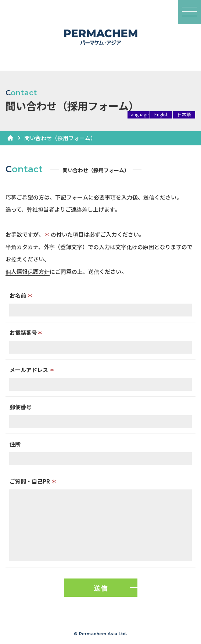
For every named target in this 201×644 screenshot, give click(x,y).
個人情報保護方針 (28, 271)
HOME (10, 138)
